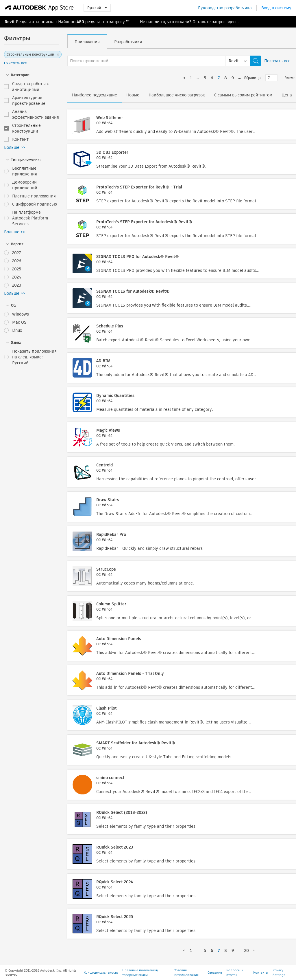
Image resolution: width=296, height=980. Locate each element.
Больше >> (15, 147)
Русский (97, 8)
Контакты (261, 972)
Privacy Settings (279, 972)
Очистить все (15, 63)
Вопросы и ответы (235, 972)
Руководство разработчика (225, 8)
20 (247, 950)
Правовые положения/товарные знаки (140, 972)
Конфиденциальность (101, 972)
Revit (10, 22)
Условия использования (186, 972)
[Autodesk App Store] (39, 8)
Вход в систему (276, 8)
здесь (232, 22)
